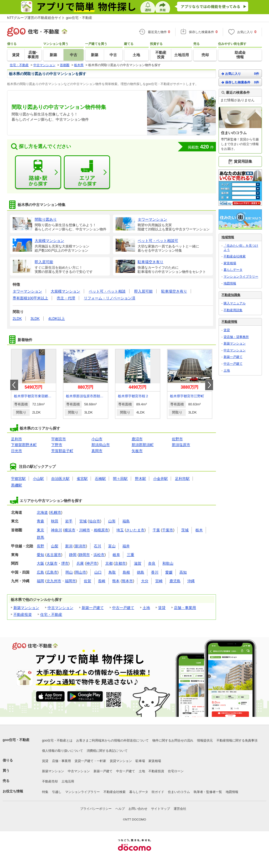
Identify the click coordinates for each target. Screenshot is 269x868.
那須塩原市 (181, 445)
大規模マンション (65, 291)
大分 (145, 581)
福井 (126, 546)
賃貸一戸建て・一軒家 (90, 761)
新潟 (69, 546)
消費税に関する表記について (107, 751)
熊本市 (127, 581)
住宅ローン (176, 771)
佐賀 (87, 581)
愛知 (40, 555)
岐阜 (116, 555)
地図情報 (230, 283)
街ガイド (158, 792)
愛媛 (169, 572)
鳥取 (112, 572)
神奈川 (56, 530)
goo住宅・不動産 (16, 740)
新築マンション (26, 608)
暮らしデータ (233, 270)
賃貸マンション (121, 761)
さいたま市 (135, 530)
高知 (183, 572)
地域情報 (228, 237)
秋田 (55, 521)
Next (209, 385)
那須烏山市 (101, 445)
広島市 (52, 572)
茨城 (185, 530)
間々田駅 (120, 479)
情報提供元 (205, 740)
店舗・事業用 (185, 608)
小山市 (97, 439)
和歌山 (168, 563)
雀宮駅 (82, 479)
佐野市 (177, 439)
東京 (40, 530)
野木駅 (141, 479)
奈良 (152, 563)
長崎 (102, 581)
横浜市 (70, 530)
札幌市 (56, 512)
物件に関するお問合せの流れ (173, 740)
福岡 (40, 581)
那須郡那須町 (143, 445)
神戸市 (92, 563)
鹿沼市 (137, 439)
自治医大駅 (60, 479)
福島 (126, 521)
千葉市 (168, 530)
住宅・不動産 (51, 615)
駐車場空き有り (174, 291)
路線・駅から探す (38, 172)
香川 (155, 572)
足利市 (17, 439)
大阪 (40, 563)
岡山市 (81, 572)
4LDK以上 (57, 319)
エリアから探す (87, 172)
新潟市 (80, 546)
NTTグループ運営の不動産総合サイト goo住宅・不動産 (50, 18)
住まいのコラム (179, 792)
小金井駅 (161, 479)
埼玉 (120, 530)
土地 (146, 608)
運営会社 (180, 809)
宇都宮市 (59, 439)
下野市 (57, 445)
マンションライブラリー (241, 277)
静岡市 (84, 555)
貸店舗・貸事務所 (236, 337)
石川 (97, 546)
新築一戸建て (93, 608)
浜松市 (99, 555)
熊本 (116, 581)
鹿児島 (175, 581)
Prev (14, 385)
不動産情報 (229, 322)
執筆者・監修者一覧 (208, 792)
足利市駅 (182, 479)
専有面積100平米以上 (30, 298)
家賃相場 (230, 263)
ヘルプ (120, 809)
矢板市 (137, 451)
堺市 (65, 563)
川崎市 (85, 530)
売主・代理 (66, 298)
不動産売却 (50, 781)
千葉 (156, 530)
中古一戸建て (123, 608)
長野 (40, 546)
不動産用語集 (233, 310)
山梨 (55, 546)
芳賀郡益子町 (62, 451)
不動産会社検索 (235, 256)
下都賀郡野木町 (24, 445)
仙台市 (95, 521)
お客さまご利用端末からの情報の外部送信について (112, 740)
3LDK (35, 319)
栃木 (199, 530)
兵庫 (80, 563)
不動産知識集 (231, 295)
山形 (112, 521)
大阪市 (52, 563)
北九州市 (54, 581)
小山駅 (38, 479)
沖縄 (191, 581)
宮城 (83, 521)
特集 (45, 792)
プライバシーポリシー (96, 809)
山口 (98, 572)
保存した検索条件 (240, 82)
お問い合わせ (138, 809)
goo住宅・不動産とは (57, 740)
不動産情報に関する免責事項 (237, 740)
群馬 (40, 537)
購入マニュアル (235, 303)
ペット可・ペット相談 (107, 291)
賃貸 (162, 608)
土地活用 (68, 781)
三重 (131, 555)
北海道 (42, 512)
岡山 (69, 572)
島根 (126, 572)
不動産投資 (23, 615)
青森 (40, 521)
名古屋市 (54, 555)
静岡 (73, 555)
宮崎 (159, 581)
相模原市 (101, 530)
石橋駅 (100, 479)
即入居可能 (143, 291)
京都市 (120, 563)
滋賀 (138, 563)
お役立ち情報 (13, 791)
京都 (109, 563)
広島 (40, 572)
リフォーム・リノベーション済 (110, 298)
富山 (112, 546)
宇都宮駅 (18, 479)
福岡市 (70, 581)
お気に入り (240, 74)
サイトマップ (161, 809)
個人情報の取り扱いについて (63, 751)
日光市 (17, 451)
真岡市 (97, 451)
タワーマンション (27, 291)
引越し (57, 792)
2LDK (17, 319)
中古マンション (60, 608)
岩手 (69, 521)
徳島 (141, 572)
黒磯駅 (17, 485)
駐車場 (140, 761)
